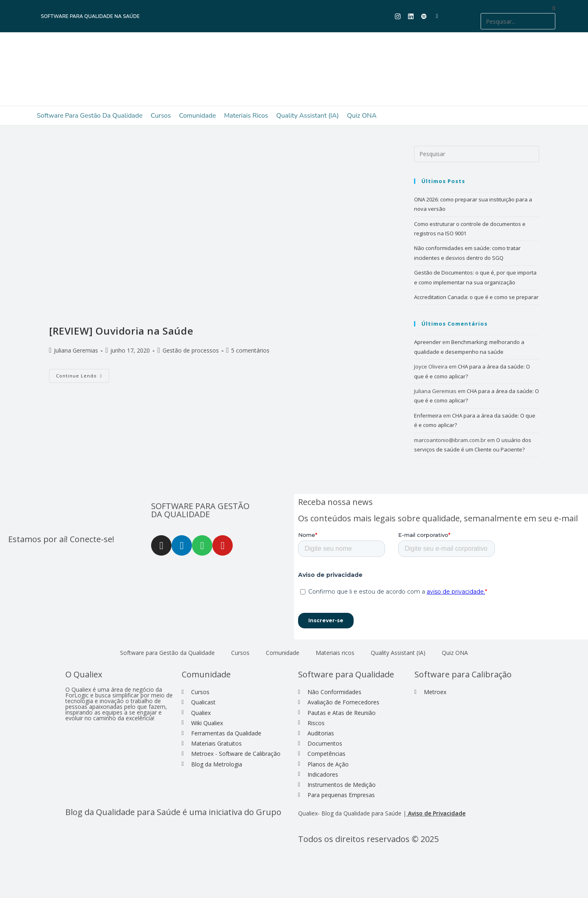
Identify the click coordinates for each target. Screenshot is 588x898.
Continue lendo (82, 374)
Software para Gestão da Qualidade (90, 116)
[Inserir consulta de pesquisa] (477, 154)
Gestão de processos (191, 350)
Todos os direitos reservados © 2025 (369, 839)
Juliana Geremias (76, 350)
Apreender (428, 342)
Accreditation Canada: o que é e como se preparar (476, 297)
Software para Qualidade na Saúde (90, 16)
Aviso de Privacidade (437, 813)
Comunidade (197, 116)
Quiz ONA (362, 116)
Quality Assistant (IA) (308, 116)
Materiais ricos (246, 116)
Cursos (161, 116)
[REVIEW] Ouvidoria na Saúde (121, 331)
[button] (518, 8)
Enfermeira (428, 415)
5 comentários (250, 350)
